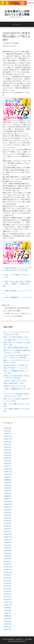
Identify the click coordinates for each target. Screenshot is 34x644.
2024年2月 (7, 496)
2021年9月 (7, 575)
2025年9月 (7, 444)
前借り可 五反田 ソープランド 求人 (16, 368)
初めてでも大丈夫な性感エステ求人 (16, 337)
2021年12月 (8, 567)
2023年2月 (7, 529)
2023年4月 (7, 523)
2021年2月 (7, 594)
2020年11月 (8, 602)
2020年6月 (7, 616)
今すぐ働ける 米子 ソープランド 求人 (17, 340)
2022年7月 (7, 548)
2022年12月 (8, 534)
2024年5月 (7, 488)
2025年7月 (7, 450)
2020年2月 (7, 627)
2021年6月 (7, 583)
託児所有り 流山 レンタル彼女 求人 (16, 365)
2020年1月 (7, 629)
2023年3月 (7, 526)
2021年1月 (7, 597)
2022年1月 (7, 564)
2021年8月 (7, 578)
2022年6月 (7, 551)
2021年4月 (7, 589)
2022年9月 (7, 542)
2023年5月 (7, 521)
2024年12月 (8, 469)
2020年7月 (7, 613)
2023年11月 (8, 504)
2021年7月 (7, 580)
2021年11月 (8, 570)
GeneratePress (21, 641)
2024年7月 (7, 482)
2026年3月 (7, 428)
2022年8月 (7, 545)
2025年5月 (7, 455)
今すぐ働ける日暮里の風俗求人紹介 (16, 347)
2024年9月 (7, 477)
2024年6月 (7, 485)
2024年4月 (7, 491)
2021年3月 (7, 591)
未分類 (7, 305)
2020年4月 (7, 621)
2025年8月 (7, 447)
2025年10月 (8, 442)
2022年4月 (7, 556)
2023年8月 (7, 512)
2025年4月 (7, 458)
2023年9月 (7, 510)
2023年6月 (7, 518)
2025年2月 (7, 463)
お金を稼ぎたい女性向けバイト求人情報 (17, 13)
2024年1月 (7, 499)
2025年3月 (7, 461)
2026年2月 (7, 431)
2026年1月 (7, 433)
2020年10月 (8, 605)
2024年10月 (8, 474)
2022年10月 (8, 540)
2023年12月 (8, 502)
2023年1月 (7, 531)
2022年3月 (7, 559)
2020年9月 (7, 608)
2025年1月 (7, 466)
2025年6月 (7, 453)
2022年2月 (7, 561)
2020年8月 (7, 610)
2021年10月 (8, 572)
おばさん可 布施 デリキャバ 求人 (15, 381)
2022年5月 (7, 553)
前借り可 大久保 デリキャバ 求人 (15, 386)
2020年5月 (7, 619)
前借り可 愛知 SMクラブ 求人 (14, 383)
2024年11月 (8, 472)
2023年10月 (8, 507)
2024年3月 (7, 493)
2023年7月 (7, 515)
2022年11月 (8, 537)
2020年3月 (7, 624)
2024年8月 (7, 480)
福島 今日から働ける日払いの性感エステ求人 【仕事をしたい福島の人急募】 (17, 284)
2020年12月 (8, 600)
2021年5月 (7, 586)
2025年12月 (8, 436)
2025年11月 (8, 439)
